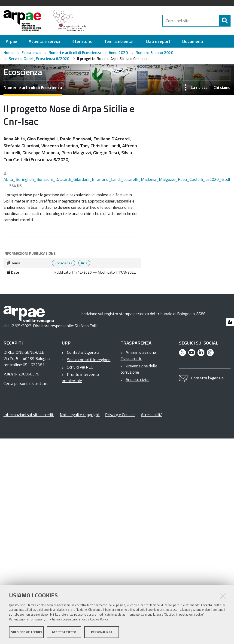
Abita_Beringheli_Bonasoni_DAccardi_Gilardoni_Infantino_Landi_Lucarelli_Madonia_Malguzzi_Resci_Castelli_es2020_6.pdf (117, 177)
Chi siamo (222, 87)
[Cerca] (225, 21)
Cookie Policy (99, 619)
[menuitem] (11, 41)
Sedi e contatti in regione (89, 360)
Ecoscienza (31, 53)
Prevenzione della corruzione (139, 369)
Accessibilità (152, 415)
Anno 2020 (118, 53)
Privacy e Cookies (120, 415)
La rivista (199, 87)
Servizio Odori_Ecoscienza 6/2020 (39, 59)
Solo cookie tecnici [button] (26, 632)
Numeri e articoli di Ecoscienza (75, 53)
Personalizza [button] (102, 632)
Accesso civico (138, 379)
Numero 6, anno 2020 (154, 53)
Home (9, 53)
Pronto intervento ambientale (80, 378)
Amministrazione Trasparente (138, 355)
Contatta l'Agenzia (83, 352)
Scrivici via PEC (80, 367)
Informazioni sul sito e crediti (29, 415)
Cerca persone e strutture (26, 383)
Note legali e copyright (80, 415)
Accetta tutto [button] (64, 632)
